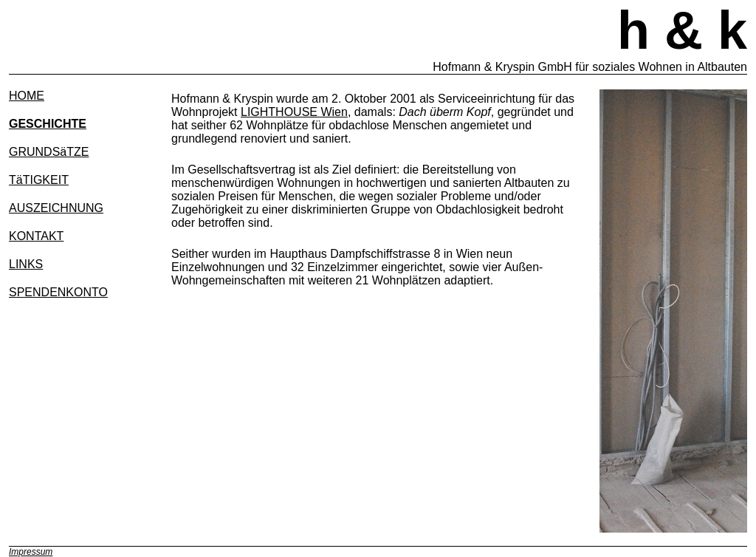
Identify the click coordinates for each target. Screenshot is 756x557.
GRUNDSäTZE (49, 152)
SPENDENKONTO (58, 292)
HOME (27, 96)
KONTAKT (36, 236)
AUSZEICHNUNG (56, 208)
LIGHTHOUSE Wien (294, 112)
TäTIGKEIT (39, 180)
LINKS (26, 264)
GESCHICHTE (48, 124)
